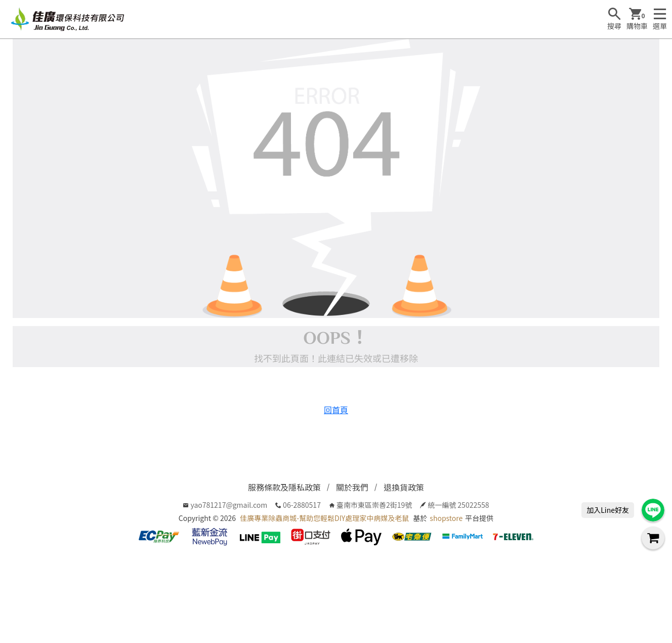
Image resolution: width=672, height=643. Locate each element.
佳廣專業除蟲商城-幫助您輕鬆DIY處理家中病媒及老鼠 (324, 518)
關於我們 (352, 487)
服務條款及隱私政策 (284, 487)
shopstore (446, 518)
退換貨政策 (404, 487)
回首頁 (336, 410)
